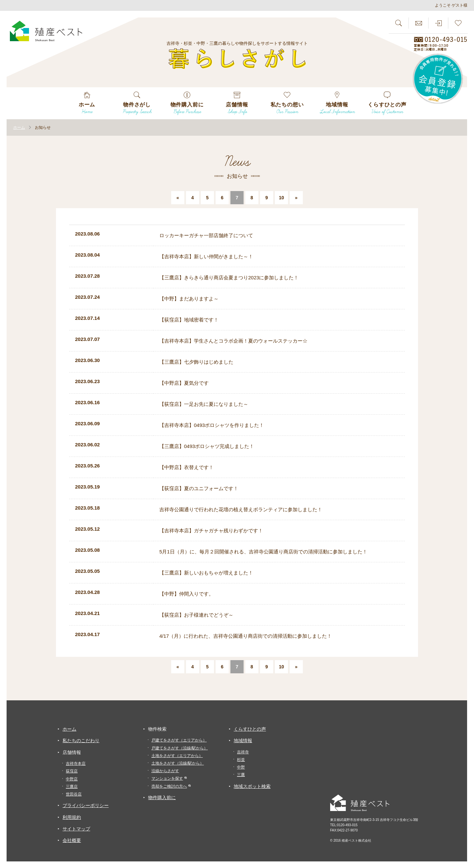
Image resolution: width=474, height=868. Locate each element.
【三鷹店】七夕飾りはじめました (196, 362)
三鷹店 (72, 787)
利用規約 (72, 817)
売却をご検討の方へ (169, 786)
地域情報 (243, 741)
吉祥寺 (243, 752)
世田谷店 (74, 794)
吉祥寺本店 (76, 764)
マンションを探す (167, 778)
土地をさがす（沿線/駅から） (178, 763)
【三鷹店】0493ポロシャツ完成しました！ (207, 446)
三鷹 (241, 775)
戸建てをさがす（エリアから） (179, 740)
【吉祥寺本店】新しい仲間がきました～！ (206, 256)
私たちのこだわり (81, 741)
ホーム (69, 729)
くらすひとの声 (250, 729)
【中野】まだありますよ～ (189, 299)
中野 (241, 767)
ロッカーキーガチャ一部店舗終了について (206, 235)
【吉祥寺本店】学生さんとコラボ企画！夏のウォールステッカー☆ (233, 341)
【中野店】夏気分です (184, 383)
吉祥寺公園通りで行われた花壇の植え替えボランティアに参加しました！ (241, 509)
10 (281, 198)
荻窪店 (72, 771)
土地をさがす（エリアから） (177, 756)
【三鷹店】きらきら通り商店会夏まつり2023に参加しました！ (229, 278)
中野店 (72, 779)
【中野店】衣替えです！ (186, 467)
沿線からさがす (165, 771)
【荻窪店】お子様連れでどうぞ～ (196, 615)
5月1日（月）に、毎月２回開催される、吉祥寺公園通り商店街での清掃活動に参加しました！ (263, 552)
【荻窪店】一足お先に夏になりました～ (204, 404)
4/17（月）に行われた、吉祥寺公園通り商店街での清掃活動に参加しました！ (246, 636)
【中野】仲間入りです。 (186, 594)
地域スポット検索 (252, 786)
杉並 (241, 760)
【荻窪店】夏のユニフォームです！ (199, 488)
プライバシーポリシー (86, 805)
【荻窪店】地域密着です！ (189, 320)
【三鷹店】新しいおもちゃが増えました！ (206, 573)
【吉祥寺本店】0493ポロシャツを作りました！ (212, 425)
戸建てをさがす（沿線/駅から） (180, 748)
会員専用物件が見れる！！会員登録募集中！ (438, 79)
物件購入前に (162, 798)
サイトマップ (76, 829)
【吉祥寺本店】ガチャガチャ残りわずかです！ (211, 531)
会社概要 (72, 840)
